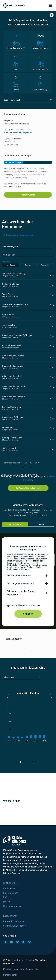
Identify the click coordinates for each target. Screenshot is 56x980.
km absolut (11, 265)
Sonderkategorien (10, 246)
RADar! (41, 524)
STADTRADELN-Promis (14, 926)
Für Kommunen (11, 893)
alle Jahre (9, 677)
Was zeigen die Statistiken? (21, 583)
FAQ (5, 897)
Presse (6, 902)
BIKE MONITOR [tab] (15, 524)
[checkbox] (28, 606)
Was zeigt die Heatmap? (19, 576)
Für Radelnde (10, 889)
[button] (52, 15)
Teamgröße (45, 265)
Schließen (28, 614)
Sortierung (6, 262)
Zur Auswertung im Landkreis (28, 488)
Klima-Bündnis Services (22, 960)
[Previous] (25, 649)
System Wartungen (12, 906)
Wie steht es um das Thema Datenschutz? (21, 593)
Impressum (18, 969)
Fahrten (28, 265)
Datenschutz (32, 969)
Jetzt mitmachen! (28, 195)
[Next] (31, 649)
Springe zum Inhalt (12, 100)
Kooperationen (10, 916)
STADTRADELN (11, 883)
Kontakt (7, 969)
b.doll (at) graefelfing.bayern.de (18, 133)
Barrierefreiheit (10, 975)
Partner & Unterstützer (14, 921)
